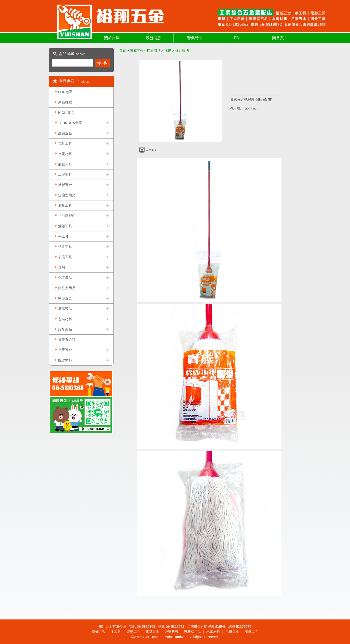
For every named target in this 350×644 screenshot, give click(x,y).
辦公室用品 (67, 288)
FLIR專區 (65, 92)
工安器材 (65, 174)
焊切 (62, 267)
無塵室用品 (67, 195)
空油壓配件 (67, 216)
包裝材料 (65, 319)
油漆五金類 (67, 340)
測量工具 (65, 205)
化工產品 (65, 278)
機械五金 (65, 185)
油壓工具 (65, 226)
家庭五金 (65, 298)
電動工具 (65, 143)
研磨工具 (65, 257)
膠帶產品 (65, 329)
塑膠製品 (65, 309)
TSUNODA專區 (70, 123)
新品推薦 (65, 102)
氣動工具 (65, 164)
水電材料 (65, 154)
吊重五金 (65, 350)
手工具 (63, 236)
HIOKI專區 (66, 112)
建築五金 (65, 133)
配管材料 (65, 360)
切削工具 (65, 247)
